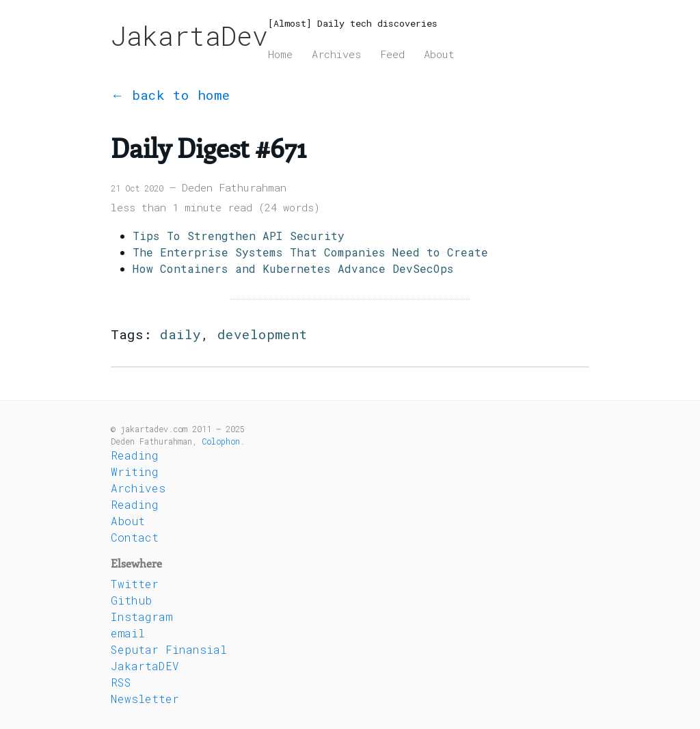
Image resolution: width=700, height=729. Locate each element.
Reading (135, 455)
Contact (135, 537)
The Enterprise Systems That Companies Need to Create (310, 252)
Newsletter (145, 699)
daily (180, 334)
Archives (336, 54)
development (262, 334)
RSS (121, 682)
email (128, 633)
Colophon (221, 441)
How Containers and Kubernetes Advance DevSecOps (293, 268)
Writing (135, 472)
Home (280, 54)
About (439, 54)
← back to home (171, 95)
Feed (392, 54)
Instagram (142, 617)
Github (131, 600)
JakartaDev (189, 36)
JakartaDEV (145, 666)
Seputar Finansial (169, 649)
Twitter (135, 584)
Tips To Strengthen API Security (239, 236)
